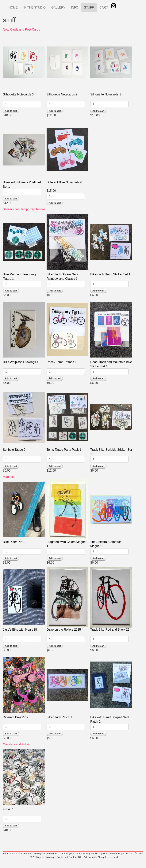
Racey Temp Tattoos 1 (62, 362)
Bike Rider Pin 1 (14, 542)
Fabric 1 (8, 809)
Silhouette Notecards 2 (62, 94)
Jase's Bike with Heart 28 (20, 630)
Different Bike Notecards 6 (64, 182)
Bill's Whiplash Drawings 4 (21, 362)
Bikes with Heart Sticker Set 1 (110, 274)
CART (104, 7)
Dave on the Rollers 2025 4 (65, 630)
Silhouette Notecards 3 (18, 94)
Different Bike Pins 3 (17, 717)
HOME (13, 7)
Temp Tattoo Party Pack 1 (64, 450)
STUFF (89, 7)
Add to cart (11, 111)
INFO (75, 7)
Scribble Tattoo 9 (14, 450)
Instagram (113, 6)
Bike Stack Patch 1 (59, 717)
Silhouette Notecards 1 (106, 94)
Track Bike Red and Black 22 (110, 630)
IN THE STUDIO (35, 7)
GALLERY (58, 7)
